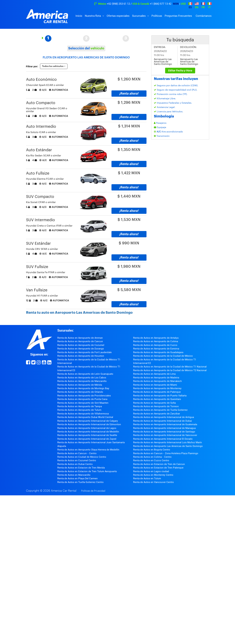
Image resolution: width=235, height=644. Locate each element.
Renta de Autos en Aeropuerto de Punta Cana (82, 399)
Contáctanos (204, 16)
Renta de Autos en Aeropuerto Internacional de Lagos (87, 428)
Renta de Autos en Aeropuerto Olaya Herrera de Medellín (88, 450)
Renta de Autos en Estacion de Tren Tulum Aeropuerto (87, 471)
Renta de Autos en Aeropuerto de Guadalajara (158, 352)
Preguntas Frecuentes (178, 16)
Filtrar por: (32, 66)
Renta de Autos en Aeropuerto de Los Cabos (82, 378)
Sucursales (139, 16)
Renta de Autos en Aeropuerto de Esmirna (156, 349)
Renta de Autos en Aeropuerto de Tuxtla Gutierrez (160, 410)
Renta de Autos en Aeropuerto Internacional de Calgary (88, 421)
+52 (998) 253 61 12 (118, 4)
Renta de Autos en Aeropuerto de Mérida (80, 385)
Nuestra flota (93, 16)
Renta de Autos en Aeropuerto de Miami (155, 385)
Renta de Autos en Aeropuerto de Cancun (80, 341)
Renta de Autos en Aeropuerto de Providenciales (84, 396)
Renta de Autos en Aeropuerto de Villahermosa (83, 414)
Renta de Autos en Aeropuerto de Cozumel (81, 345)
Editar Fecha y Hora (180, 70)
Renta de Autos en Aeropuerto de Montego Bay (83, 388)
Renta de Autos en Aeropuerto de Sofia (154, 403)
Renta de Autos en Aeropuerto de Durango (81, 349)
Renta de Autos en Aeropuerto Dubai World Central (85, 417)
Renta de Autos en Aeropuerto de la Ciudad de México (163, 356)
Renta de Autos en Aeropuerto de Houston (81, 356)
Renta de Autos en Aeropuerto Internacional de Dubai (162, 421)
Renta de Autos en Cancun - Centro (77, 453)
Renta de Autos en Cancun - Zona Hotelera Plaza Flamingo (166, 453)
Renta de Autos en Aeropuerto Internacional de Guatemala (165, 424)
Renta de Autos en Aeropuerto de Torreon (156, 406)
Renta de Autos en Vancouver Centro (153, 482)
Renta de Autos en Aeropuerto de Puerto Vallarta (160, 396)
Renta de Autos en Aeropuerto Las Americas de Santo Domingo (168, 446)
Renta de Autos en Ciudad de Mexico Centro (82, 457)
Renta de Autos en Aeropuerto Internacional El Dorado (163, 439)
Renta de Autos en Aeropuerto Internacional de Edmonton (89, 424)
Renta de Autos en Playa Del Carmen (78, 478)
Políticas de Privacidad (93, 491)
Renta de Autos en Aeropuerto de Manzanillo (82, 381)
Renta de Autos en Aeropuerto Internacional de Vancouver (165, 435)
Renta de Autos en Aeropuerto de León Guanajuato (85, 374)
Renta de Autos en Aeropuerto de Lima (154, 374)
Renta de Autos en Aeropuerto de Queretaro (157, 399)
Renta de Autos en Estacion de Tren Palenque (158, 468)
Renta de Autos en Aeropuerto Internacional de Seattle (87, 435)
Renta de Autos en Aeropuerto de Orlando (80, 392)
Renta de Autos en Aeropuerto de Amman (80, 338)
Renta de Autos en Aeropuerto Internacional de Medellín (88, 432)
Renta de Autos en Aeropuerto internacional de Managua (164, 428)
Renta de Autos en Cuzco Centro (151, 460)
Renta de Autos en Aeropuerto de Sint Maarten (83, 403)
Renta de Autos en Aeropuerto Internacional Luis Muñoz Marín (168, 442)
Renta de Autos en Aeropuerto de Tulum (79, 410)
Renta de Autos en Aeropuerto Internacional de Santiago (164, 432)
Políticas (157, 16)
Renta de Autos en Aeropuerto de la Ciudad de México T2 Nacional (170, 370)
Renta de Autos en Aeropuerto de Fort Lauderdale (84, 352)
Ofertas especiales (118, 16)
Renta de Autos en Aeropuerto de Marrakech (157, 381)
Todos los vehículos (54, 66)
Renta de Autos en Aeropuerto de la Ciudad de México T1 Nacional (170, 367)
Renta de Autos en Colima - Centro (152, 457)
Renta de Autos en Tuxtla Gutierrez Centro (80, 482)
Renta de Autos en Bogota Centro (152, 450)
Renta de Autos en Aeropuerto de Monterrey (157, 388)
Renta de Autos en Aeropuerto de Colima (156, 341)
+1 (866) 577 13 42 (161, 4)
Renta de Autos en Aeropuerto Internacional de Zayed (87, 439)
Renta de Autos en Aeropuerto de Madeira (156, 378)
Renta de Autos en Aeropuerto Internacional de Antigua (164, 417)
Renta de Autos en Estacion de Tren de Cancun (159, 464)
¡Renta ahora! (129, 93)
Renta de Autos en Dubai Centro (75, 464)
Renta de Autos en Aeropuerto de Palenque (157, 392)
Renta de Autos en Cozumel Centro (77, 460)
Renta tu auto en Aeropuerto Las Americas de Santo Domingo (79, 313)
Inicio (79, 16)
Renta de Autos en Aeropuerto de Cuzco (155, 345)
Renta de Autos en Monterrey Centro (153, 475)
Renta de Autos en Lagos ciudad (151, 471)
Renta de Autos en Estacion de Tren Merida (81, 468)
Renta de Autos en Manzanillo (74, 475)
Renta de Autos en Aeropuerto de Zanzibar (157, 414)
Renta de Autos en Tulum (147, 478)
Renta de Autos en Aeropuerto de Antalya (156, 338)
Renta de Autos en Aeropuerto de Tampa (80, 406)
